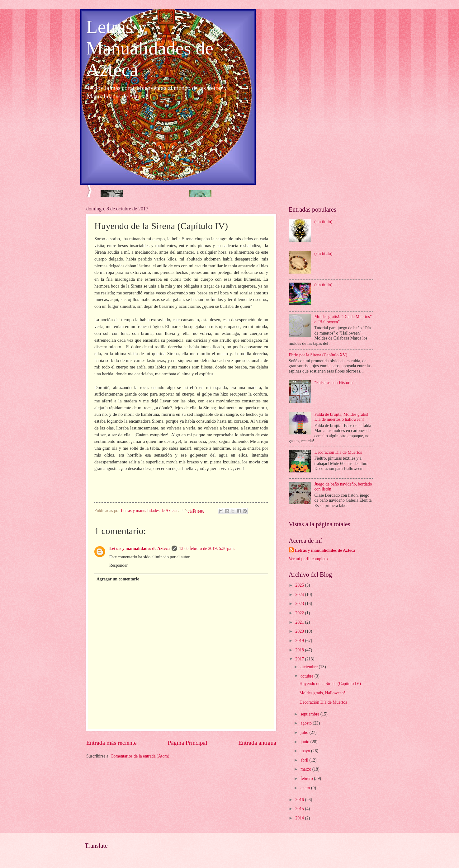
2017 (300, 659)
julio (305, 732)
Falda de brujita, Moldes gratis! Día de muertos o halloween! (342, 417)
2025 (300, 585)
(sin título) (324, 222)
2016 (300, 800)
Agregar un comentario (118, 579)
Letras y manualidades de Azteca (140, 549)
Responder (118, 565)
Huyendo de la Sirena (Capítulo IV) (330, 684)
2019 (300, 641)
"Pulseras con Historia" (335, 383)
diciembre (310, 667)
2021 (300, 622)
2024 (300, 595)
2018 (300, 650)
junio (305, 742)
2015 (300, 809)
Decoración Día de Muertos (338, 452)
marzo (306, 769)
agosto (307, 723)
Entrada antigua (257, 743)
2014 (300, 818)
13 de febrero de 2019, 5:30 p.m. (207, 549)
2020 (300, 631)
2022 (300, 613)
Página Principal (188, 743)
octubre (308, 676)
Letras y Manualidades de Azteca (150, 48)
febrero (307, 779)
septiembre (310, 714)
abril (305, 760)
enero (306, 788)
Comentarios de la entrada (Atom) (140, 756)
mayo (306, 751)
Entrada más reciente (111, 743)
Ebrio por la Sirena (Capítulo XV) (318, 355)
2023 (300, 604)
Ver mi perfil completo (308, 559)
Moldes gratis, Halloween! (322, 693)
